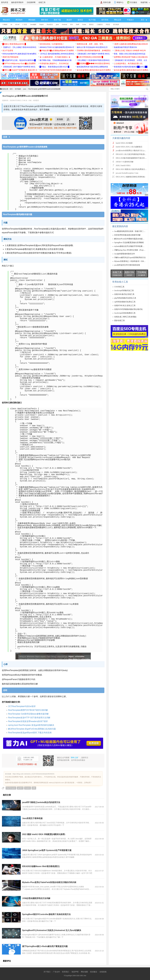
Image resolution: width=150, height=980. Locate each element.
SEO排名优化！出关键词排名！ (52, 44)
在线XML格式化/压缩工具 (124, 294)
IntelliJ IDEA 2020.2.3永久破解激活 (129, 147)
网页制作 (19, 20)
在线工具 (42, 2)
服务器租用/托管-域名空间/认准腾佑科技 (92, 67)
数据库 (69, 20)
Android (64, 24)
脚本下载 (57, 20)
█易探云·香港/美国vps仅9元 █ (14, 44)
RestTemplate (11, 788)
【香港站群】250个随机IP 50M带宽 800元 (93, 54)
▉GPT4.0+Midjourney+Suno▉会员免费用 (19, 63)
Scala (84, 24)
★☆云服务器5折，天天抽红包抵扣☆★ (55, 57)
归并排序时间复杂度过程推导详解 (127, 235)
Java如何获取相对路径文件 (125, 254)
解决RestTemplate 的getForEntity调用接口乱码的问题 (32, 729)
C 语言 (25, 24)
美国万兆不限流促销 (10, 57)
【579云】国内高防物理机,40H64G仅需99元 (57, 54)
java (57, 24)
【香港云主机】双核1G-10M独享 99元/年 (130, 50)
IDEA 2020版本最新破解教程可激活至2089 (132, 158)
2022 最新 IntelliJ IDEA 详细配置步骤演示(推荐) (44, 834)
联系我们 (66, 972)
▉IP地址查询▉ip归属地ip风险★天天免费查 (57, 50)
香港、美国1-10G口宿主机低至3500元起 (130, 54)
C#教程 (5, 24)
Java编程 (33, 24)
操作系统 (105, 20)
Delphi (41, 24)
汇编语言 (100, 24)
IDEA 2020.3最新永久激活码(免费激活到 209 (133, 169)
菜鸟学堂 (5, 2)
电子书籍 (92, 20)
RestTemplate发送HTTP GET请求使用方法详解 (29, 718)
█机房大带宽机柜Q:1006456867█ (90, 57)
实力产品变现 (8, 50)
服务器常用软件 (17, 2)
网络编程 (32, 20)
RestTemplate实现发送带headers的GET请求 (28, 721)
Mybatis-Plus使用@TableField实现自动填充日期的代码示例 (49, 882)
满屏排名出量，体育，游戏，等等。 (91, 44)
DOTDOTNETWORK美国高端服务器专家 (56, 70)
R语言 (108, 24)
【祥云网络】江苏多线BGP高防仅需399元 (93, 60)
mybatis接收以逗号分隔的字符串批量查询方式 (132, 246)
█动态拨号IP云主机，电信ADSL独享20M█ (19, 60)
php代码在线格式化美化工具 (125, 298)
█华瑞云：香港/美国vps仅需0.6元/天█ (54, 67)
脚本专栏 (45, 20)
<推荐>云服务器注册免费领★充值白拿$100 (131, 44)
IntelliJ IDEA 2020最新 (124, 143)
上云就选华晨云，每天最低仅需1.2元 (128, 63)
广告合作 (56, 972)
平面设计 (130, 20)
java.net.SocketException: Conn (127, 173)
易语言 (91, 24)
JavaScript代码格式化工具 (124, 291)
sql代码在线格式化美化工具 (125, 302)
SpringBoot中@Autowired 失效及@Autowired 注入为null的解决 (52, 930)
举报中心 (120, 2)
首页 (11, 89)
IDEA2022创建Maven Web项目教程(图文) (41, 866)
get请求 (20, 788)
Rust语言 (50, 24)
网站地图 (84, 972)
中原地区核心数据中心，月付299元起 (54, 63)
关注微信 (133, 2)
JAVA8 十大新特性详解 (125, 162)
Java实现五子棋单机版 (32, 818)
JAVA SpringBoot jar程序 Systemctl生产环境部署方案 (47, 850)
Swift (77, 24)
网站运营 (118, 20)
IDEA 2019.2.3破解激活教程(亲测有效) (130, 177)
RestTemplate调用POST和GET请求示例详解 (28, 710)
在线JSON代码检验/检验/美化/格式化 (128, 309)
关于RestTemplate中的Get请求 (22, 706)
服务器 (80, 20)
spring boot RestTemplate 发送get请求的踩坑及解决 (31, 725)
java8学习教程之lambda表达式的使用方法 (41, 802)
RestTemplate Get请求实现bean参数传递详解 (28, 714)
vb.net (17, 24)
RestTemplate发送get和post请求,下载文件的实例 (30, 733)
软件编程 (18, 89)
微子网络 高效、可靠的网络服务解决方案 (56, 60)
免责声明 (75, 972)
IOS (71, 24)
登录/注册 (107, 2)
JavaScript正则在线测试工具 (125, 313)
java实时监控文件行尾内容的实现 (127, 265)
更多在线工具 (119, 321)
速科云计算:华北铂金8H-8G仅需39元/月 (92, 47)
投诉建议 (94, 972)
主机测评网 (31, 2)
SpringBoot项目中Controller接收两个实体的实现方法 (46, 914)
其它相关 (116, 24)
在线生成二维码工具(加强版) (125, 317)
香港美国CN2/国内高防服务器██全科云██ (131, 67)
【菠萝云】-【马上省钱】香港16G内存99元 (19, 47)
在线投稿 (103, 972)
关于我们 (47, 972)
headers (28, 788)
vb (11, 24)
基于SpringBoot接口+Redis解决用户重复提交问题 (45, 946)
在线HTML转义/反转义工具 (125, 306)
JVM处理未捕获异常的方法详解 (36, 898)
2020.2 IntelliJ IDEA (123, 166)
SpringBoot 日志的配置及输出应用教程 (129, 243)
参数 (34, 788)
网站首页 (6, 20)
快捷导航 (145, 2)
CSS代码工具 (119, 287)
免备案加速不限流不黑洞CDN (125, 47)
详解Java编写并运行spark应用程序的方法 (130, 258)
